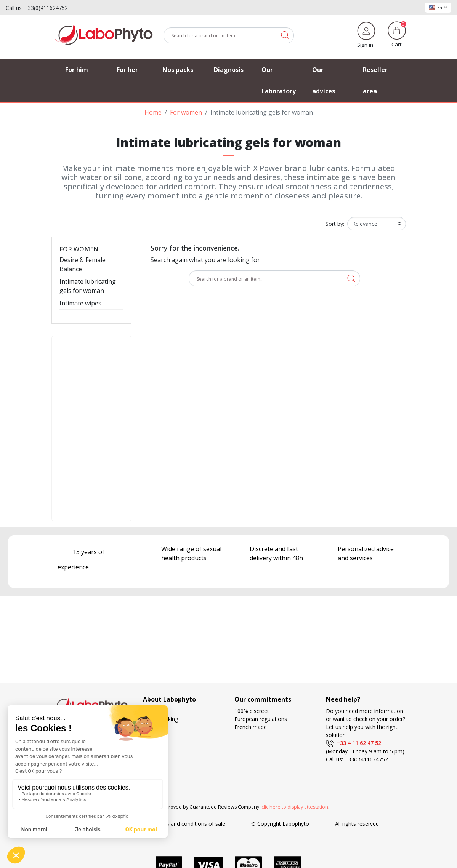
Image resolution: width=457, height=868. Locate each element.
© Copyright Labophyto (280, 824)
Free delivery (250, 743)
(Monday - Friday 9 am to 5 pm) (365, 751)
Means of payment (258, 751)
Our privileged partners (171, 735)
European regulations (261, 719)
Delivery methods (256, 735)
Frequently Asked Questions (177, 743)
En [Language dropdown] (438, 7)
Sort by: (335, 224)
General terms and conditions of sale (180, 824)
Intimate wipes (80, 303)
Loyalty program (255, 759)
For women (79, 249)
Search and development (265, 767)
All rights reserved (357, 824)
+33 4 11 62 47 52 (354, 743)
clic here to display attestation (295, 807)
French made (251, 727)
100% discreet (252, 711)
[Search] (229, 35)
